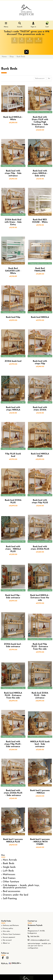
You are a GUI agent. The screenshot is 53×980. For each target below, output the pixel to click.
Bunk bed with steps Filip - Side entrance (13, 173)
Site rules (6, 931)
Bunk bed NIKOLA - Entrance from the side (40, 598)
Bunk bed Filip (13, 317)
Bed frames (9, 878)
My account (7, 940)
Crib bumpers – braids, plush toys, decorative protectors (21, 887)
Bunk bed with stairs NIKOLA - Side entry (40, 173)
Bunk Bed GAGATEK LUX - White (13, 271)
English (15, 963)
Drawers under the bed (15, 895)
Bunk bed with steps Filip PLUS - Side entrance (13, 744)
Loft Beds (8, 871)
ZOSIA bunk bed (13, 361)
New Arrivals (10, 860)
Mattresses (9, 875)
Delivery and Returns (11, 925)
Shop (3, 855)
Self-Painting (10, 899)
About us (6, 943)
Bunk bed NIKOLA (40, 317)
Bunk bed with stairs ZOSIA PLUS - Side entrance (13, 793)
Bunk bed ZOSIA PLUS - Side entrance (40, 695)
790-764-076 (35, 937)
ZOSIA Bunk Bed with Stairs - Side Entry (13, 222)
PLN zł (5, 964)
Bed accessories (12, 892)
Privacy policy (8, 928)
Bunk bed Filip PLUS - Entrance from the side (40, 647)
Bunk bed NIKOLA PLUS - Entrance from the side (13, 695)
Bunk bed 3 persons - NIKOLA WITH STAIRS (40, 842)
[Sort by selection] (40, 79)
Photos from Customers (12, 934)
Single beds (9, 867)
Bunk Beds (9, 864)
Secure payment (9, 937)
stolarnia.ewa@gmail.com (40, 940)
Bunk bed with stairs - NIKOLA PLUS (13, 549)
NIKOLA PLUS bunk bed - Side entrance (40, 744)
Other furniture (11, 882)
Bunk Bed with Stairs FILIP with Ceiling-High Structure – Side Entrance (40, 122)
